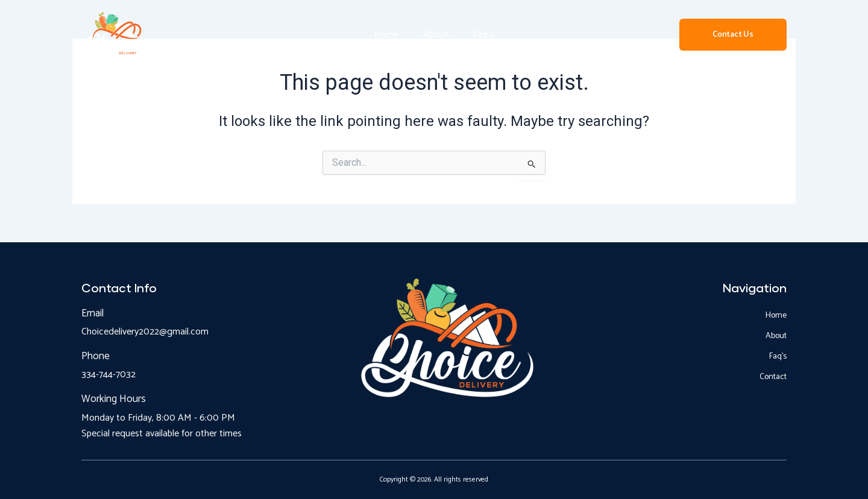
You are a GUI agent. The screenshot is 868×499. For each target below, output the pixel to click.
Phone (96, 356)
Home (387, 35)
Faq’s (484, 35)
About (436, 35)
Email (93, 313)
